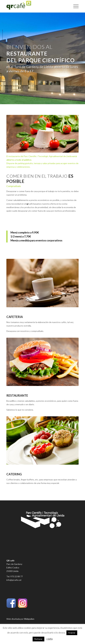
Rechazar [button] (38, 639)
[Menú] (74, 6)
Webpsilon (29, 619)
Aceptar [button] (72, 633)
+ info (49, 639)
